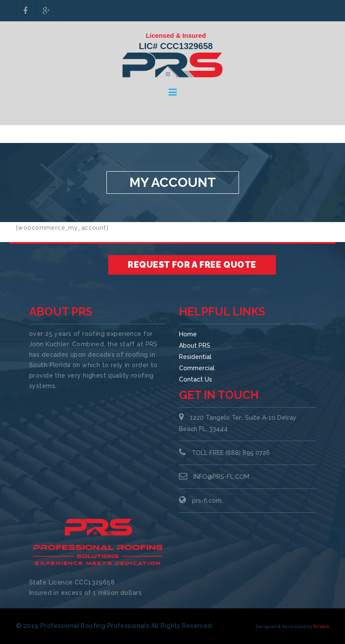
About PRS (195, 345)
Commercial (197, 368)
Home (188, 334)
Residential (195, 357)
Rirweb (321, 627)
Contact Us (196, 379)
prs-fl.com (207, 501)
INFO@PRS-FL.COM (221, 477)
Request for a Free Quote (192, 265)
